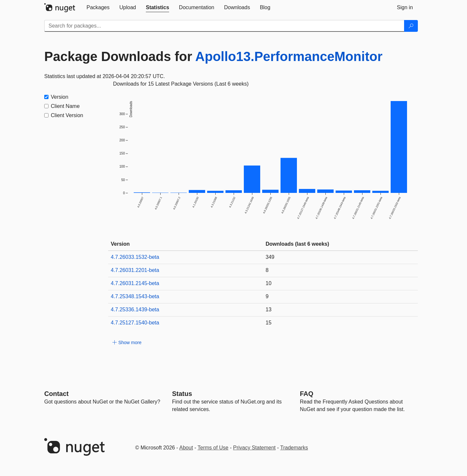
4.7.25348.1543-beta (135, 296)
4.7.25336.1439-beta (135, 310)
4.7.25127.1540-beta (135, 323)
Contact (56, 394)
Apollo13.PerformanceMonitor (289, 56)
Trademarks (294, 448)
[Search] (411, 26)
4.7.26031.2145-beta (135, 283)
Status (182, 394)
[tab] (98, 8)
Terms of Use (213, 448)
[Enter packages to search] (224, 26)
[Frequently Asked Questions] (307, 394)
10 (269, 283)
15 (269, 323)
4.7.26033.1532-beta (135, 257)
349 (270, 257)
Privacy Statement (254, 448)
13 (269, 310)
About (186, 448)
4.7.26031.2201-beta (135, 270)
